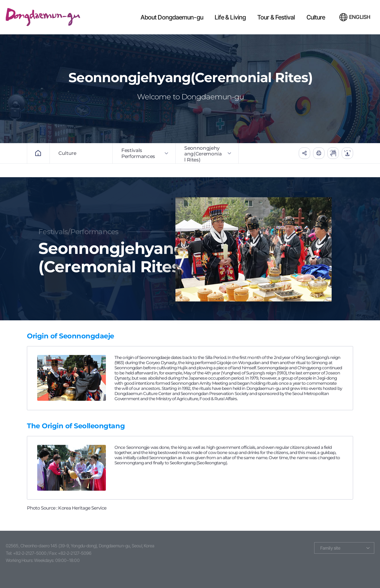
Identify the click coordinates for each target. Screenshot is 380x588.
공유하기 (304, 153)
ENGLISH (360, 17)
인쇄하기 (319, 153)
